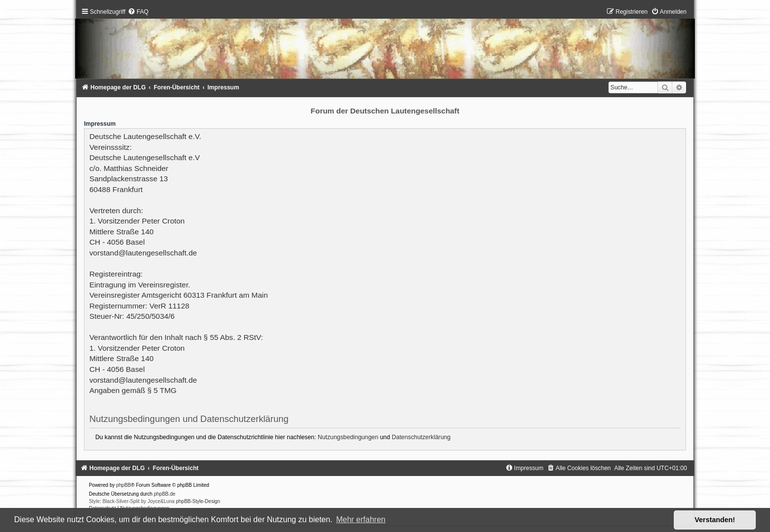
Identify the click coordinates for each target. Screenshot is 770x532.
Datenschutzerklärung (421, 437)
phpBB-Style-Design (198, 501)
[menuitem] (138, 12)
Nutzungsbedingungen (348, 437)
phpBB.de (165, 494)
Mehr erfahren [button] (361, 519)
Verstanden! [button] (715, 520)
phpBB (124, 485)
